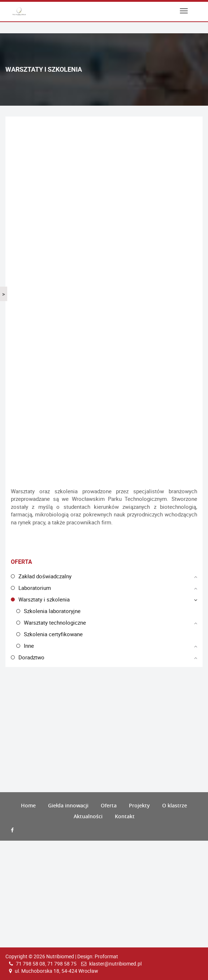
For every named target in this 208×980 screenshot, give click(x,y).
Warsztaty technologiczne (55, 622)
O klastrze (175, 805)
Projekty (139, 805)
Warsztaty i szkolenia (44, 599)
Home (28, 805)
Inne (29, 646)
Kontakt (125, 816)
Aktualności (88, 816)
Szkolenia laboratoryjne (52, 611)
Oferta (109, 805)
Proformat (106, 956)
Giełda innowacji (68, 805)
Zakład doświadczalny (45, 576)
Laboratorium (35, 588)
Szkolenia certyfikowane (53, 634)
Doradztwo (31, 657)
